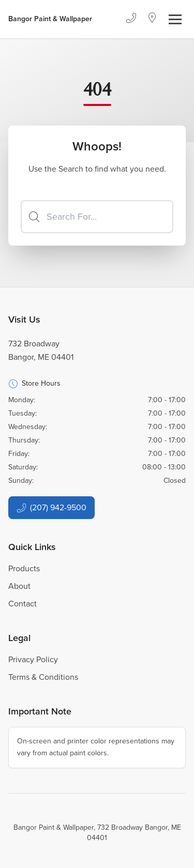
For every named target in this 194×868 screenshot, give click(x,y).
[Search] (97, 217)
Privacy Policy (33, 659)
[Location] (152, 19)
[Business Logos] (50, 19)
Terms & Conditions (43, 677)
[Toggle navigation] (175, 19)
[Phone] (131, 19)
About (19, 586)
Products (24, 568)
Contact (23, 604)
